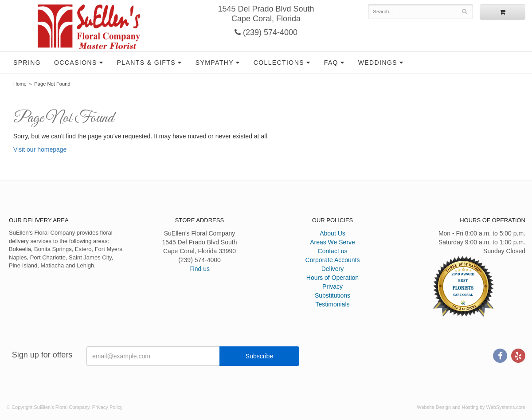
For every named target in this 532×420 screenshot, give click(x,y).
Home (20, 84)
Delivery (333, 269)
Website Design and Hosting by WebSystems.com (471, 407)
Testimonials (332, 304)
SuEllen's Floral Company (89, 27)
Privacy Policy (107, 407)
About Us (332, 233)
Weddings (378, 63)
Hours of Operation (332, 278)
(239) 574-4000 (266, 32)
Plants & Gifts (146, 63)
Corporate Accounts (333, 260)
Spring (27, 63)
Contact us (333, 251)
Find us (199, 269)
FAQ (331, 63)
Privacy (332, 287)
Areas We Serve (332, 242)
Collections (279, 63)
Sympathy (215, 63)
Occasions (76, 63)
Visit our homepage (40, 149)
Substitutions (332, 295)
